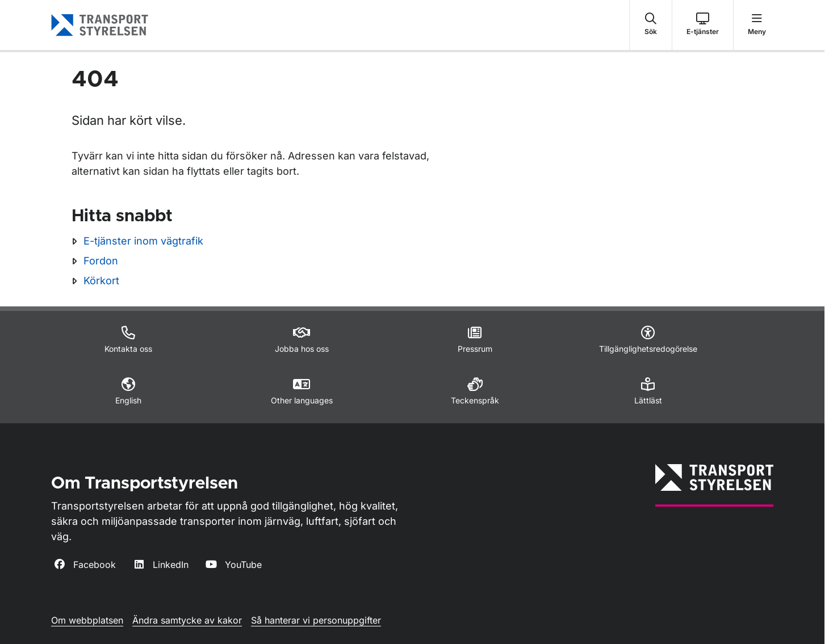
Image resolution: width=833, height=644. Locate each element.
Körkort (101, 281)
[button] (651, 25)
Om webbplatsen (87, 620)
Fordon (101, 261)
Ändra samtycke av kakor (187, 620)
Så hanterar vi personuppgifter (316, 620)
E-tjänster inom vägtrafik (143, 241)
